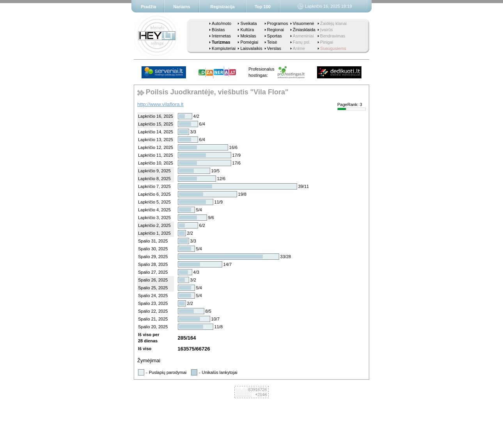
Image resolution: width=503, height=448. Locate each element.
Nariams (182, 7)
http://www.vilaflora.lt (160, 104)
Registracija (223, 7)
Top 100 (263, 7)
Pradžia (148, 7)
